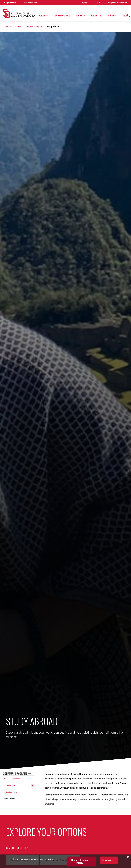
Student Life (96, 15)
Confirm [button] (107, 860)
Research (81, 15)
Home (9, 27)
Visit (98, 3)
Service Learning (10, 792)
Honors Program (10, 785)
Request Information (118, 3)
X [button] (128, 857)
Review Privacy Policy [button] (80, 861)
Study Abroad (9, 799)
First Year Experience (11, 779)
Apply (85, 3)
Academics (43, 15)
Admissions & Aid (62, 15)
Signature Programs (35, 27)
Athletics (112, 15)
